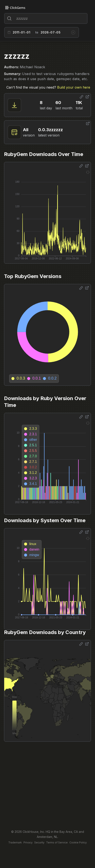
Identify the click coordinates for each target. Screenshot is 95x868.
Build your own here (74, 87)
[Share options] (81, 97)
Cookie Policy (78, 842)
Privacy (28, 842)
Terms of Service (57, 842)
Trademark (15, 842)
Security (39, 842)
